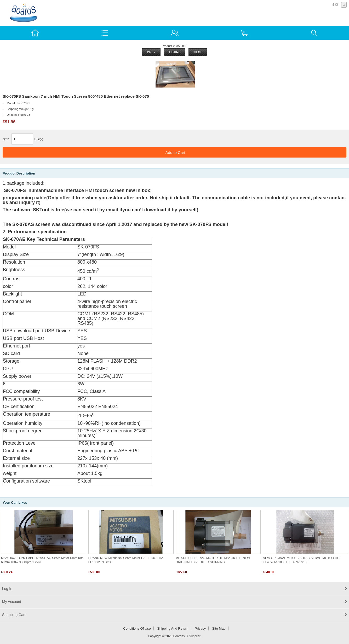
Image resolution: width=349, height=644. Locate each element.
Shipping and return (173, 628)
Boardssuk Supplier (187, 636)
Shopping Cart (14, 615)
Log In (7, 589)
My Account (12, 602)
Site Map (219, 628)
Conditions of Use (137, 628)
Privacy (200, 628)
